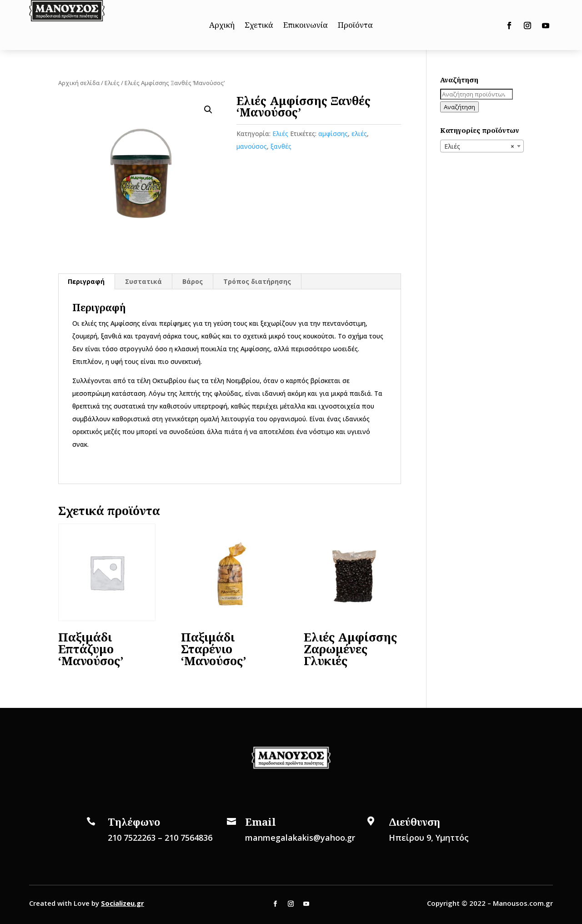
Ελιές (112, 83)
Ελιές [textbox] (479, 146)
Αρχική (222, 26)
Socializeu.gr (123, 903)
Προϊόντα (355, 26)
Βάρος (193, 281)
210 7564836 (188, 838)
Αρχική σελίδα (79, 83)
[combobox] (482, 146)
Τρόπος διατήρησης (257, 281)
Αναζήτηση (459, 107)
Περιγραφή (86, 281)
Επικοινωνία (306, 26)
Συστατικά (143, 281)
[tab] (86, 282)
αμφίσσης (333, 134)
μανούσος (252, 146)
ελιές (359, 134)
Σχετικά (259, 26)
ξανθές (281, 146)
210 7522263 (132, 838)
